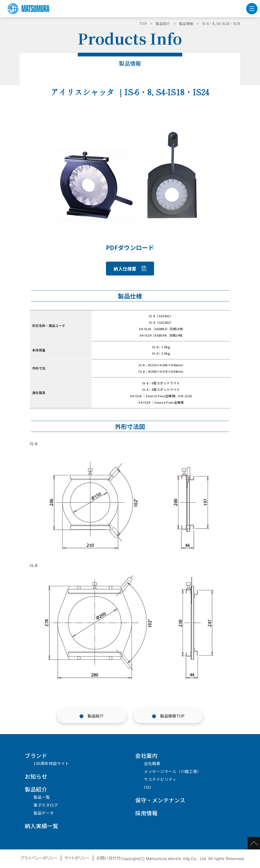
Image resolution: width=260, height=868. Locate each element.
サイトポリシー (77, 858)
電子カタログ (46, 805)
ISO (147, 787)
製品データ (44, 813)
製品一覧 (42, 797)
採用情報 (146, 813)
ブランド (36, 755)
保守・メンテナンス (160, 800)
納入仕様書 (125, 269)
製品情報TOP (172, 716)
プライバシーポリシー (39, 858)
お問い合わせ (108, 858)
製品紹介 (95, 716)
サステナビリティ (160, 779)
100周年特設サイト (51, 763)
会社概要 (152, 763)
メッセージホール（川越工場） (172, 771)
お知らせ (36, 776)
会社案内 (146, 755)
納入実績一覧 (41, 826)
